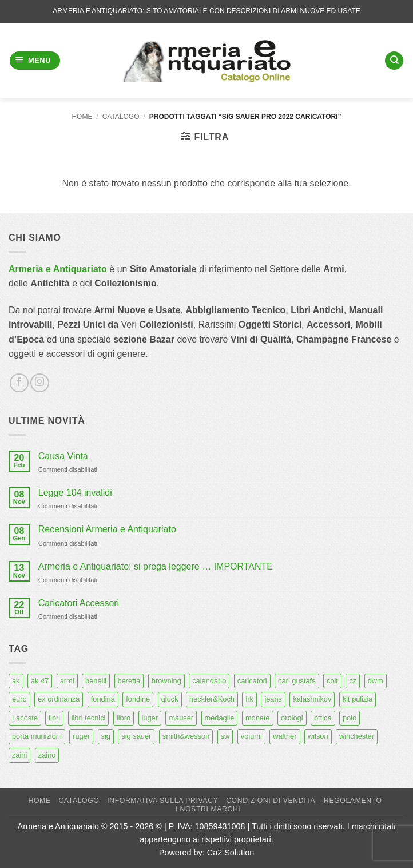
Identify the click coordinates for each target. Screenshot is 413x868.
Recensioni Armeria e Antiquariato (107, 529)
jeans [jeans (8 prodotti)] (273, 699)
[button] (35, 61)
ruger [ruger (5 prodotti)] (81, 736)
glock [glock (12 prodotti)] (170, 699)
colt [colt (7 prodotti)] (332, 681)
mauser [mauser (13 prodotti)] (181, 718)
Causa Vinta (63, 456)
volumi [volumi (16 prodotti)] (251, 736)
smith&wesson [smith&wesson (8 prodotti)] (186, 736)
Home (82, 117)
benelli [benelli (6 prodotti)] (96, 681)
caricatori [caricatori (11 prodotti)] (252, 681)
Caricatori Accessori (79, 603)
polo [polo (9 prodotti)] (350, 718)
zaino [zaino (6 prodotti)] (47, 755)
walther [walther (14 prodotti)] (285, 736)
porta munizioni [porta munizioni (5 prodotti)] (37, 736)
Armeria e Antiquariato (58, 269)
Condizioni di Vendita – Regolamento (304, 801)
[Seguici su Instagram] (40, 383)
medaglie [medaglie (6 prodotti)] (220, 718)
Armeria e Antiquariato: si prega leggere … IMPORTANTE (156, 566)
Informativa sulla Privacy (162, 801)
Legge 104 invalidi (75, 493)
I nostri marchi (208, 809)
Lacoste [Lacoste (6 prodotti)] (25, 718)
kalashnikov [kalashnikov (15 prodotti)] (312, 699)
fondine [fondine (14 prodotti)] (138, 699)
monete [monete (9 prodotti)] (258, 718)
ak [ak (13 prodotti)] (16, 681)
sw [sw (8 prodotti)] (225, 736)
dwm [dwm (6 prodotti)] (376, 681)
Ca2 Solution (231, 853)
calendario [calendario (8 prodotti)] (209, 681)
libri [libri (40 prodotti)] (54, 718)
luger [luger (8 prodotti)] (150, 718)
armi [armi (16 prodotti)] (67, 681)
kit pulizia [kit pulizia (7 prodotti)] (358, 699)
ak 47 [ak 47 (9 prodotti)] (40, 681)
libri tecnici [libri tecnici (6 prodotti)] (89, 718)
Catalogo (121, 117)
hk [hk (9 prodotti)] (249, 699)
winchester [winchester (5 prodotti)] (357, 736)
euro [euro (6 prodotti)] (19, 699)
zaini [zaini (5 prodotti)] (19, 755)
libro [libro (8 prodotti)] (124, 718)
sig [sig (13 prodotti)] (106, 736)
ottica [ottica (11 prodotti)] (323, 718)
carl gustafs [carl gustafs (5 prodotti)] (297, 681)
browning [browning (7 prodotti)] (166, 681)
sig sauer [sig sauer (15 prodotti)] (136, 736)
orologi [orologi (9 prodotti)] (292, 718)
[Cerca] (394, 61)
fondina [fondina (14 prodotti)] (103, 699)
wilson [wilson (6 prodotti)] (318, 736)
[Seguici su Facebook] (19, 383)
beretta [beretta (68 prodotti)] (129, 681)
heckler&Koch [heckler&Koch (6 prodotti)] (212, 699)
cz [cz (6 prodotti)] (353, 681)
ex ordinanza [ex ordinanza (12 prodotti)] (59, 699)
